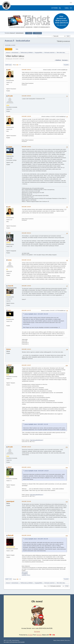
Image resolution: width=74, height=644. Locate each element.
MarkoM (11, 535)
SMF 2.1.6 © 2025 (8, 640)
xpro (9, 310)
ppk (9, 70)
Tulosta (66, 65)
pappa (10, 147)
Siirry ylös (8, 579)
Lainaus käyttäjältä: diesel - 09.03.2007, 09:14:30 (36, 314)
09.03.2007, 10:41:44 (26, 260)
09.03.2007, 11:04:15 (26, 286)
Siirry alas (8, 65)
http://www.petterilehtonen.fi (37, 440)
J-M (9, 233)
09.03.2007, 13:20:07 (26, 365)
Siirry (45, 586)
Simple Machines (16, 640)
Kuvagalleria (25, 574)
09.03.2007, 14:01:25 (26, 447)
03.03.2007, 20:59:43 (26, 96)
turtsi (10, 260)
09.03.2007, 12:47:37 (26, 310)
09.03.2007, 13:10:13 (26, 349)
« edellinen (58, 60)
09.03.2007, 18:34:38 (26, 535)
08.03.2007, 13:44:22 (26, 147)
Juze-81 (11, 286)
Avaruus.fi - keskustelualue (17, 41)
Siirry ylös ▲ (68, 640)
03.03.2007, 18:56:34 (26, 70)
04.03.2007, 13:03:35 (26, 116)
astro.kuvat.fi (25, 572)
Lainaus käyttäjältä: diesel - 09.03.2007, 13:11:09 (36, 424)
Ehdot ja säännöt (61, 640)
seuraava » (65, 60)
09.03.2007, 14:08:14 (26, 467)
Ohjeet (55, 640)
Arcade (10, 96)
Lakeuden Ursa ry (26, 575)
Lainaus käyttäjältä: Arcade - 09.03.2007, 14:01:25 (36, 471)
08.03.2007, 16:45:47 (26, 207)
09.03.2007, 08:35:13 (26, 233)
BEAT (10, 365)
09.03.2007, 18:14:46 (26, 501)
